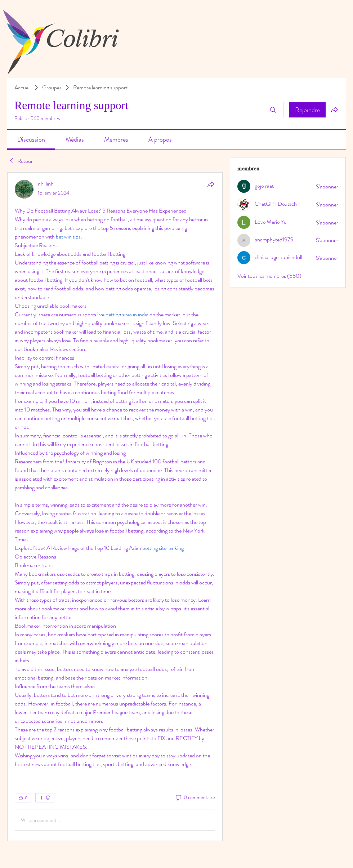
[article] (115, 507)
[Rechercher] (273, 110)
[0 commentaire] (195, 798)
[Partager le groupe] (334, 110)
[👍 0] (23, 798)
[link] (31, 139)
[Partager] (211, 184)
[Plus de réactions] (45, 798)
